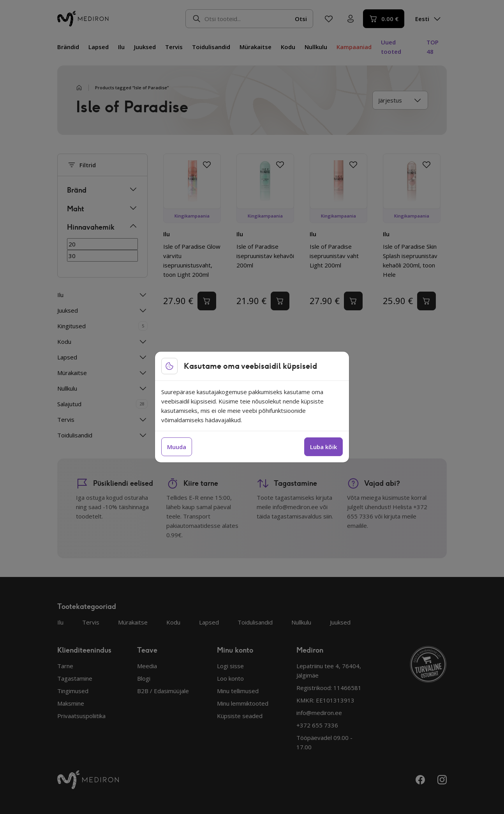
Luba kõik (323, 447)
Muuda (177, 447)
